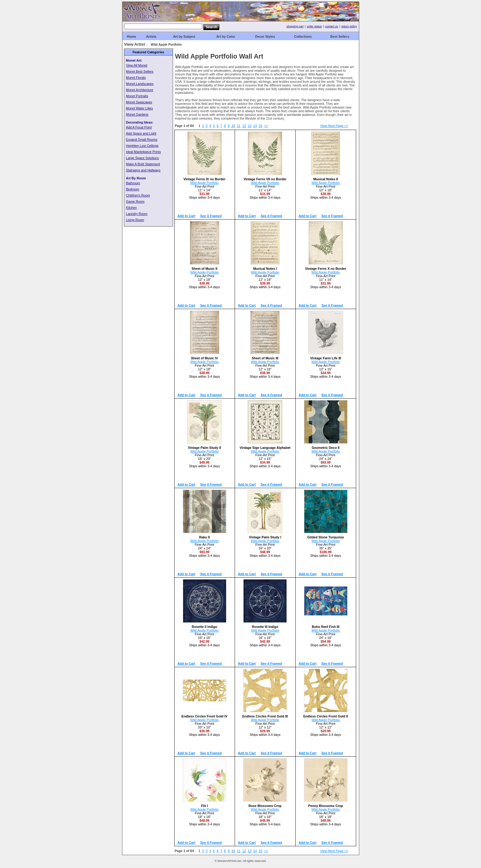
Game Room (135, 201)
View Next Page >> (334, 126)
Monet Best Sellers (140, 71)
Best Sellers (340, 36)
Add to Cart (187, 216)
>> (266, 126)
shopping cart (295, 26)
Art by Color (226, 36)
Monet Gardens (137, 114)
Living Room (135, 220)
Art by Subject (184, 36)
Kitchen (132, 208)
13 (250, 126)
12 (244, 126)
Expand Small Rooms (142, 140)
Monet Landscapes (140, 84)
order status (314, 26)
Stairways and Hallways (143, 170)
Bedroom (133, 189)
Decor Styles (265, 36)
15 (260, 126)
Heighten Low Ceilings (142, 146)
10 (233, 126)
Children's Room (138, 195)
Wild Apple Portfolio (204, 183)
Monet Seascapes (139, 102)
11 (239, 126)
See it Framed (211, 216)
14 (255, 126)
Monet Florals (136, 78)
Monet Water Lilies (140, 108)
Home (132, 36)
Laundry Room (137, 214)
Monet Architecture (140, 90)
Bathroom (133, 183)
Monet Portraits (137, 96)
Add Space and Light (141, 133)
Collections (303, 36)
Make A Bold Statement (143, 164)
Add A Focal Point (139, 127)
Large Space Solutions (142, 158)
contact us (332, 26)
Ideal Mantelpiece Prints (144, 152)
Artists (151, 36)
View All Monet (137, 65)
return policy (349, 26)
